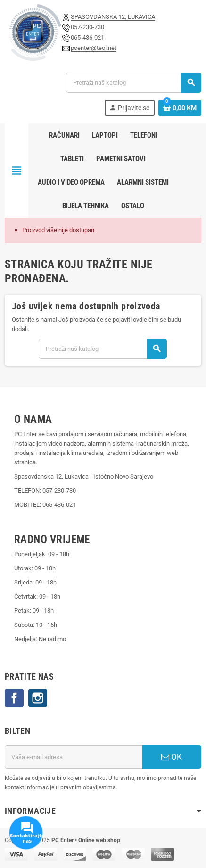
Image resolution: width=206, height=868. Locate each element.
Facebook (14, 698)
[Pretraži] (133, 83)
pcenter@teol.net (94, 48)
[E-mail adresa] (74, 757)
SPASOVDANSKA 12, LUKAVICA (113, 17)
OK (172, 757)
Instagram (38, 698)
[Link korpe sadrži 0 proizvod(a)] (180, 108)
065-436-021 (87, 37)
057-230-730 (87, 27)
